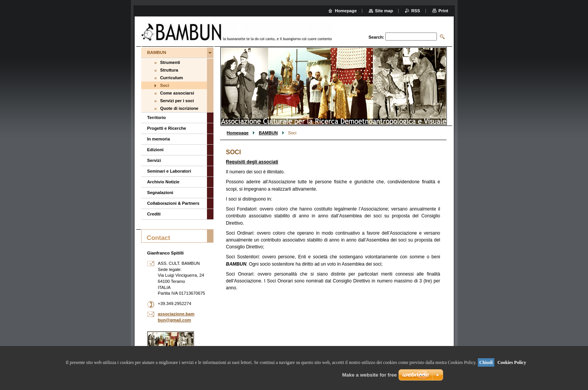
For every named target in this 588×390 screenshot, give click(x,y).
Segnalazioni (160, 193)
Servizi (154, 160)
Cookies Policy (512, 362)
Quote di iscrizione (179, 108)
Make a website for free (369, 375)
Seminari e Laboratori (169, 171)
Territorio (157, 117)
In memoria (159, 139)
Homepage (238, 133)
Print (443, 11)
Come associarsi (177, 93)
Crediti (154, 214)
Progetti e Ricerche (167, 128)
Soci (165, 85)
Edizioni (156, 150)
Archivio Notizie (164, 182)
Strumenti (170, 62)
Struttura (169, 70)
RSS (416, 11)
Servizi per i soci (177, 101)
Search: (376, 37)
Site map (384, 11)
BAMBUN (268, 133)
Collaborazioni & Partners (173, 203)
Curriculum (172, 78)
